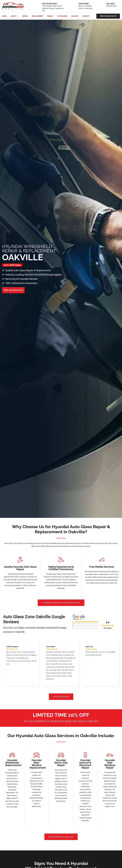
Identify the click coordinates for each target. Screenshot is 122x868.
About (14, 16)
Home (4, 16)
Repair (25, 16)
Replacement (37, 16)
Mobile (50, 16)
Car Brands (62, 16)
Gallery (75, 16)
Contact (86, 16)
